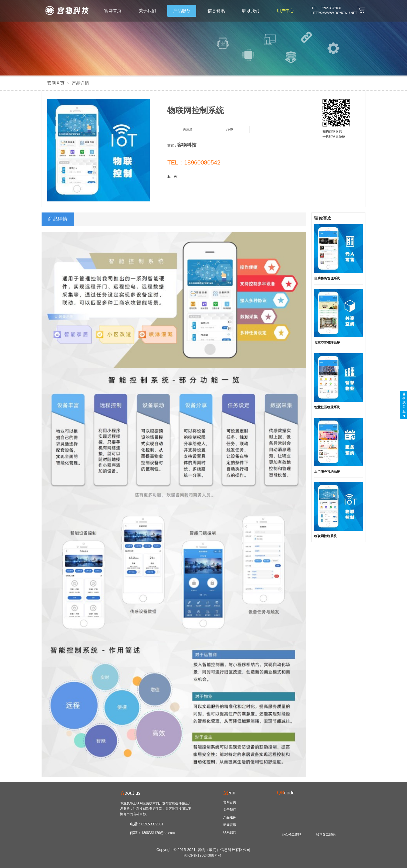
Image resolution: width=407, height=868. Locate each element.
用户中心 (285, 11)
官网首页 (113, 11)
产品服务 (182, 11)
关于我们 (147, 11)
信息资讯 (216, 11)
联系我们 (251, 11)
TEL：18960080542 (194, 162)
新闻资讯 (230, 825)
